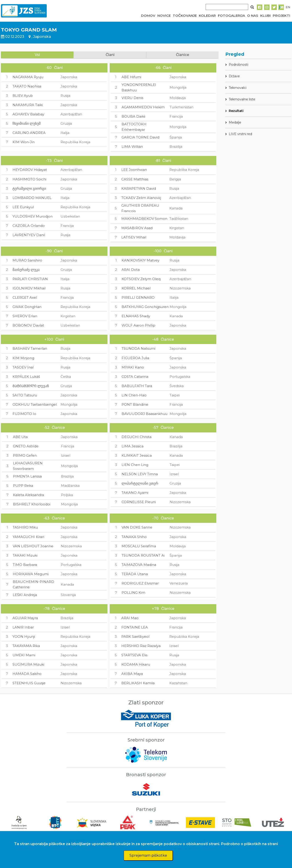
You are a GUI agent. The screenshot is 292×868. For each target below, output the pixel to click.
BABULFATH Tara (137, 386)
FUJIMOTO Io (24, 414)
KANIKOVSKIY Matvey (140, 260)
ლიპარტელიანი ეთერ (140, 483)
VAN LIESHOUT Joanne (33, 546)
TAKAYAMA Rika (26, 646)
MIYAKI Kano (133, 367)
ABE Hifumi (131, 77)
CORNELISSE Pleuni (139, 502)
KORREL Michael (136, 288)
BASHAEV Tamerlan (30, 348)
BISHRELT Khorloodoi (32, 504)
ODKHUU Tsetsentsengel (35, 404)
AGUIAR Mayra (25, 618)
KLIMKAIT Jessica (137, 455)
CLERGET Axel (25, 297)
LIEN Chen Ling (135, 465)
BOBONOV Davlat (28, 325)
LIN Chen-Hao (134, 395)
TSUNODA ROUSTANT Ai (143, 555)
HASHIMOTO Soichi (29, 179)
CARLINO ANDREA (29, 133)
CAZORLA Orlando (29, 226)
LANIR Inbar (23, 627)
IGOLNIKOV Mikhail (29, 288)
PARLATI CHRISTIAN (30, 279)
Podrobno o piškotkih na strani (249, 844)
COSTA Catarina (135, 377)
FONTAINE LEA (135, 627)
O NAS (253, 16)
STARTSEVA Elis (134, 655)
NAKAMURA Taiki (28, 105)
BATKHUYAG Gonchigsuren (145, 307)
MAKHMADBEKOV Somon (144, 219)
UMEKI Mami (24, 655)
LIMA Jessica (133, 446)
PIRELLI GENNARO (138, 297)
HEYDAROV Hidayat (30, 170)
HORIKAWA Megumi (31, 574)
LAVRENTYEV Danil (29, 235)
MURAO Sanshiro (27, 260)
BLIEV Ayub (23, 96)
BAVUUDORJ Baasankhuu (144, 414)
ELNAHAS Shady (136, 316)
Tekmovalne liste (242, 99)
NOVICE (164, 16)
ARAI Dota (131, 270)
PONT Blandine (135, 404)
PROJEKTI (281, 16)
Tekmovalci (238, 88)
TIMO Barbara (25, 565)
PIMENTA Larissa (27, 476)
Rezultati (236, 111)
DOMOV (148, 16)
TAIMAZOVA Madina (139, 565)
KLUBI (265, 16)
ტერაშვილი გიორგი (29, 188)
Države (234, 76)
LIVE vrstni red (240, 134)
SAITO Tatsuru (25, 395)
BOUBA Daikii (133, 116)
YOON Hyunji (24, 636)
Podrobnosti (238, 65)
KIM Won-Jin (24, 142)
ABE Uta (20, 437)
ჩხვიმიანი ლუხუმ (27, 123)
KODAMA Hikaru (136, 664)
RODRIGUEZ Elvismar (140, 583)
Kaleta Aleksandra (28, 495)
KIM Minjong (23, 358)
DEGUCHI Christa (136, 437)
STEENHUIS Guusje (29, 683)
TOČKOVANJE (185, 16)
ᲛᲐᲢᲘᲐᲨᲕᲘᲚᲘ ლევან (31, 386)
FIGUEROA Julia (135, 358)
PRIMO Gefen (25, 455)
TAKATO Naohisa (27, 86)
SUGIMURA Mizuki (28, 664)
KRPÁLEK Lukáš (26, 377)
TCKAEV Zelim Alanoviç (141, 198)
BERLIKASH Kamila (138, 683)
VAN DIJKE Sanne (137, 527)
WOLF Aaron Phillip (138, 325)
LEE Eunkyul (23, 207)
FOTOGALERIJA (231, 16)
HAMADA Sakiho (27, 674)
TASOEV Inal (23, 367)
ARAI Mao (130, 618)
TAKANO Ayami (135, 493)
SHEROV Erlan (25, 316)
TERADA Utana (135, 574)
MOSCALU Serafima (139, 546)
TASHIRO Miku (25, 527)
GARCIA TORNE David (140, 137)
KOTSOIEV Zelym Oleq (141, 279)
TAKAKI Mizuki (25, 555)
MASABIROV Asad (137, 228)
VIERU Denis (132, 98)
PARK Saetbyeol (135, 636)
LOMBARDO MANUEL (32, 198)
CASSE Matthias (135, 179)
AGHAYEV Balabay (28, 114)
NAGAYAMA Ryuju (28, 77)
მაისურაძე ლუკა (26, 270)
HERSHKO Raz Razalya (141, 646)
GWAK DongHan (27, 307)
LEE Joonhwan (134, 170)
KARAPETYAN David (139, 188)
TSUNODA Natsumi (138, 348)
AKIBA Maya (132, 674)
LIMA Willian (132, 147)
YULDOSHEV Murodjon (33, 216)
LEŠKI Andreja (25, 595)
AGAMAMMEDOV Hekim (143, 107)
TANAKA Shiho (134, 537)
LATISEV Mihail (134, 237)
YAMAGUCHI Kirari (28, 537)
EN (288, 7)
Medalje (235, 122)
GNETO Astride (26, 446)
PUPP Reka (23, 486)
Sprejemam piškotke (148, 855)
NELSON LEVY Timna (140, 474)
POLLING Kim (133, 593)
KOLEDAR (207, 16)
